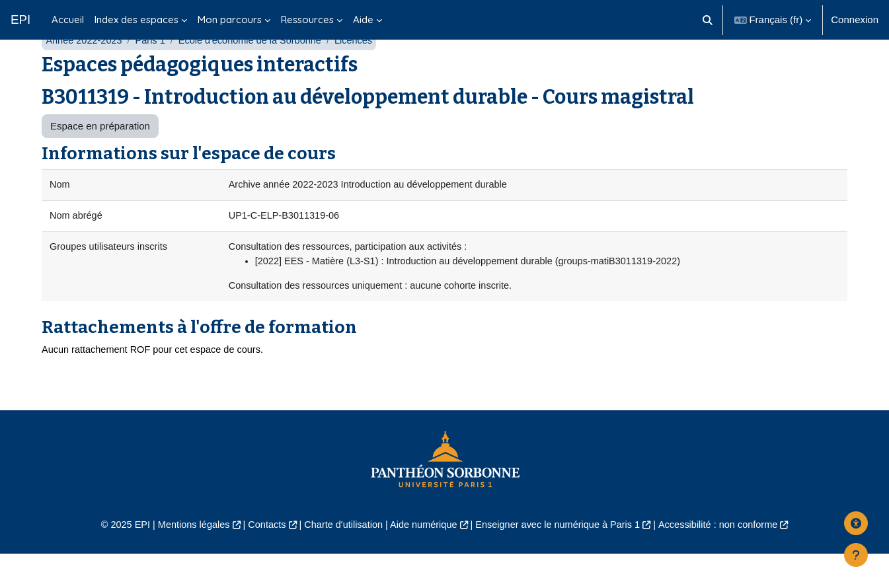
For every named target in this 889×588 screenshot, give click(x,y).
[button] (708, 20)
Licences (363, 71)
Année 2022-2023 (85, 71)
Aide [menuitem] (363, 19)
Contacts (260, 559)
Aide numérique (423, 559)
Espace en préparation (100, 157)
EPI (20, 19)
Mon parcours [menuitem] (230, 19)
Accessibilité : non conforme (728, 559)
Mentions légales (184, 559)
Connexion (855, 19)
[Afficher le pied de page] (856, 555)
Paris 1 (154, 71)
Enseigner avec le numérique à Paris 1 (562, 559)
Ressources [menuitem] (307, 19)
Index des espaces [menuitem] (136, 19)
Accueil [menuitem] (68, 19)
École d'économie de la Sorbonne (256, 71)
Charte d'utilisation (340, 559)
